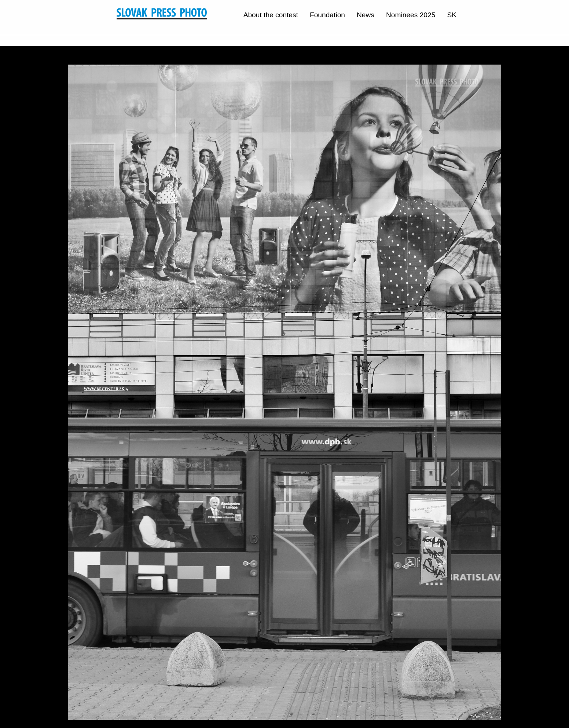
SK (452, 15)
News (366, 15)
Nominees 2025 (411, 15)
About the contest (271, 15)
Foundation (327, 15)
